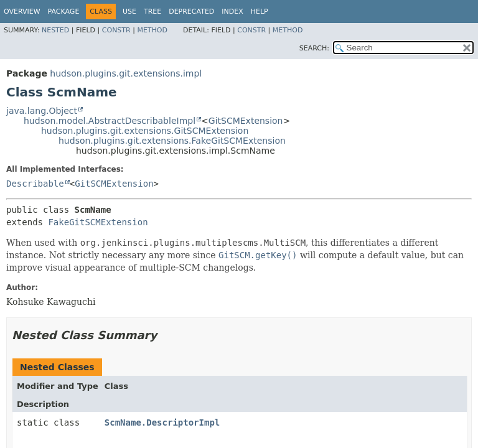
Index (232, 12)
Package (64, 12)
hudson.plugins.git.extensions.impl (126, 73)
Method (152, 30)
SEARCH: (314, 48)
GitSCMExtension (246, 121)
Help (260, 12)
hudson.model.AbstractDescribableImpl (110, 121)
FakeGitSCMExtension (98, 222)
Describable (35, 184)
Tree (152, 12)
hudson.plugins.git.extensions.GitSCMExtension (145, 131)
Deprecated (191, 12)
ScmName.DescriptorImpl (162, 422)
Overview (22, 12)
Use (129, 12)
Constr (116, 30)
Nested (55, 30)
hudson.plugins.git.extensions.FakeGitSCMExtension (172, 141)
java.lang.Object (42, 111)
